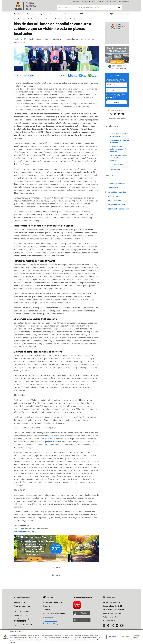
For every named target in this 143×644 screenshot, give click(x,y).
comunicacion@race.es (24, 532)
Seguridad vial (114, 196)
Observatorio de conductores (113, 610)
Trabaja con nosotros (110, 617)
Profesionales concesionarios (54, 613)
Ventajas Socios (124, 2)
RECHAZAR (125, 637)
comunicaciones (118, 94)
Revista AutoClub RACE (111, 602)
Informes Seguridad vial (118, 209)
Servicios (31, 14)
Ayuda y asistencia (121, 14)
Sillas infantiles (114, 200)
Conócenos (75, 2)
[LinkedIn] (117, 625)
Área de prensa (111, 2)
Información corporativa (112, 613)
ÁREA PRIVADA (51, 623)
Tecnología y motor (116, 183)
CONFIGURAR (113, 637)
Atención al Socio (20, 602)
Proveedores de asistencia (53, 602)
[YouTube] (122, 625)
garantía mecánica (53, 442)
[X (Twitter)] (113, 625)
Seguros (42, 14)
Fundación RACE (77, 14)
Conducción (113, 188)
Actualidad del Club (116, 205)
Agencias (47, 610)
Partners (47, 606)
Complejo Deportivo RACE (112, 606)
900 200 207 (118, 114)
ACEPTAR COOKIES (136, 637)
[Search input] (87, 7)
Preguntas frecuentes (22, 606)
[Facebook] (108, 625)
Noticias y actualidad (58, 14)
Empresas (85, 2)
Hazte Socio (18, 14)
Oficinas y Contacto (97, 2)
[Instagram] (104, 625)
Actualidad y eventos (117, 192)
